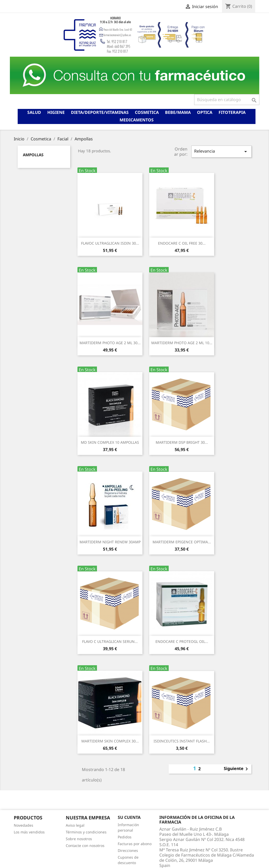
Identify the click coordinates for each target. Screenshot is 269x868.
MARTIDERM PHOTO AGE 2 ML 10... (182, 343)
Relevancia (221, 151)
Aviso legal (75, 825)
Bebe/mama (178, 112)
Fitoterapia (232, 112)
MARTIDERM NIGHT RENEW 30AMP (110, 542)
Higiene (56, 112)
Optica (205, 112)
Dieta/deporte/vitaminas (100, 112)
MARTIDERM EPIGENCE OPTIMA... (182, 542)
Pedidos (125, 837)
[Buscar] (227, 100)
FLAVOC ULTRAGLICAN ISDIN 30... (110, 243)
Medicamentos (137, 120)
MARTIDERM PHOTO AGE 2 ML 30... (110, 343)
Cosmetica (147, 112)
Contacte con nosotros (85, 846)
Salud (34, 112)
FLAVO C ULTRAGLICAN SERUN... (110, 641)
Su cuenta (129, 817)
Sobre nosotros (79, 839)
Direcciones (128, 850)
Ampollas (33, 155)
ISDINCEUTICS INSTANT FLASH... (182, 741)
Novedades (24, 825)
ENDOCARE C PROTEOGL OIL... (182, 641)
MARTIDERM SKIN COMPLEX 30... (110, 741)
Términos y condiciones (86, 832)
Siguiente (237, 769)
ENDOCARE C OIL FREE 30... (182, 243)
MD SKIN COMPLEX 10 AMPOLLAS (110, 442)
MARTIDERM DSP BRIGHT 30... (182, 442)
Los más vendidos (29, 832)
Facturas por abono (135, 844)
